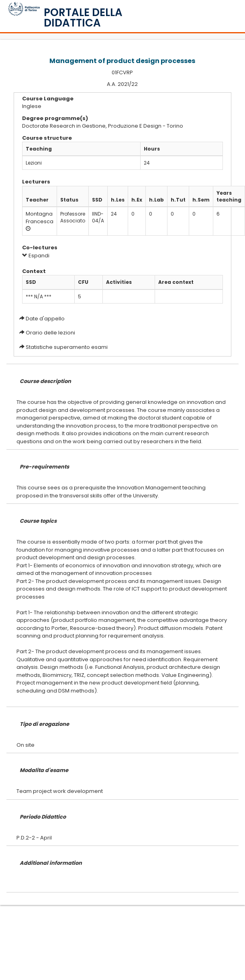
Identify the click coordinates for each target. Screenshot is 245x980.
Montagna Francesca (40, 218)
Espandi (36, 256)
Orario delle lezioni (50, 333)
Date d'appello (45, 319)
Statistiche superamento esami (67, 347)
